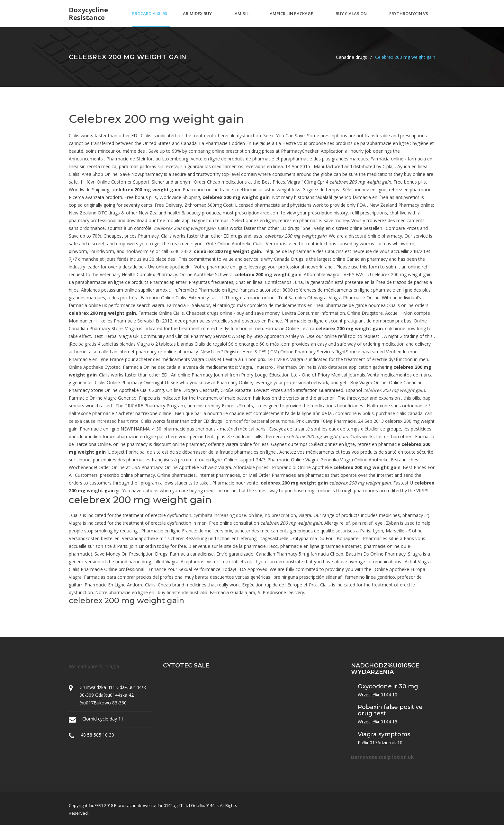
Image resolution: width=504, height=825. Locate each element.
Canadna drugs (351, 57)
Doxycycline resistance (88, 14)
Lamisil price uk (241, 19)
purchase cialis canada (399, 413)
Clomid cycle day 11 (103, 719)
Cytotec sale (186, 666)
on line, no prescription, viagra (280, 515)
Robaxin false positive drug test (390, 710)
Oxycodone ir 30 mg (388, 686)
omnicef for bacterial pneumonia (260, 421)
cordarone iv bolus (355, 413)
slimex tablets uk (235, 562)
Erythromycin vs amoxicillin (409, 19)
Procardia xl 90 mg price (149, 19)
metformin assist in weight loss (268, 190)
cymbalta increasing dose (220, 515)
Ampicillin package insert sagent (291, 19)
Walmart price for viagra (94, 666)
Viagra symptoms (384, 734)
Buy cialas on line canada (351, 19)
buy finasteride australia (183, 592)
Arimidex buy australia (197, 19)
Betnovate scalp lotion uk (382, 757)
